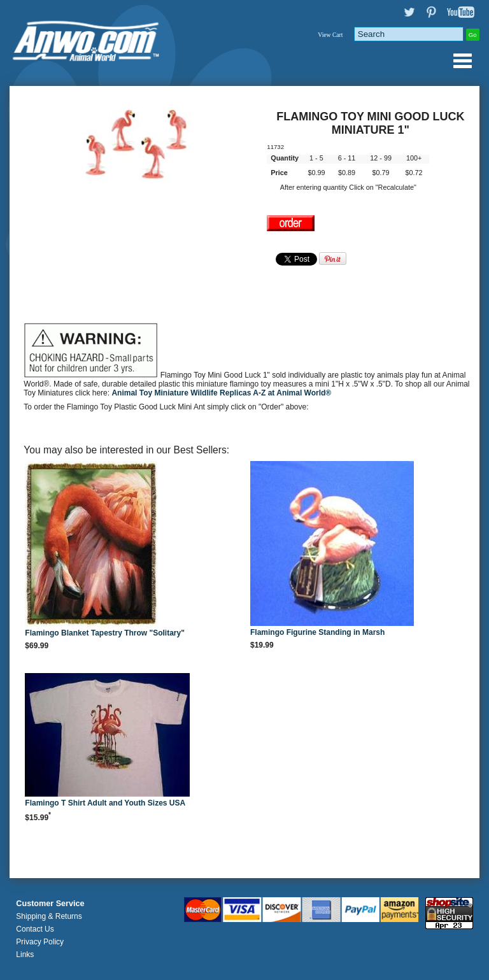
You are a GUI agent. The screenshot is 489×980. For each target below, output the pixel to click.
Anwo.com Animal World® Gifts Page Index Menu (462, 60)
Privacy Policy (40, 942)
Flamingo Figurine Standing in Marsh (317, 632)
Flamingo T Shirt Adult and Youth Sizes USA (105, 803)
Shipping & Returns (49, 916)
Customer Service (50, 904)
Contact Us (35, 929)
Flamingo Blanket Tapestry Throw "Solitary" (105, 633)
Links (25, 955)
